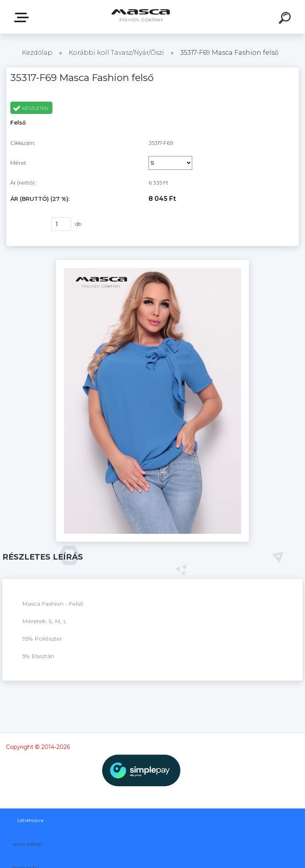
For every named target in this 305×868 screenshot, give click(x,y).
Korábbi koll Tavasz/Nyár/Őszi (117, 53)
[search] (286, 19)
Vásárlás (26, 224)
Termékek (23, 17)
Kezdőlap (37, 53)
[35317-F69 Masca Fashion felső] (153, 263)
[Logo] (141, 17)
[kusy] (61, 224)
